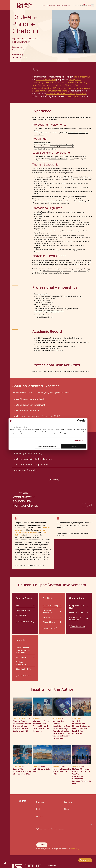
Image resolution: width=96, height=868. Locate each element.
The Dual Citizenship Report (49, 157)
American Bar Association (42, 300)
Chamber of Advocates (41, 294)
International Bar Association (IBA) (45, 298)
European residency (46, 80)
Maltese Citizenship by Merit (56, 171)
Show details (79, 441)
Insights (67, 6)
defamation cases (43, 273)
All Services (54, 479)
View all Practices (50, 628)
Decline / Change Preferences (48, 446)
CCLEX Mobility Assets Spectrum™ (56, 187)
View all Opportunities (78, 626)
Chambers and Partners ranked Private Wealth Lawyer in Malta (54, 147)
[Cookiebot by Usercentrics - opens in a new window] (78, 421)
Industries (60, 6)
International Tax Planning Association (46, 307)
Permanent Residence (59, 220)
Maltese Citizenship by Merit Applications (66, 94)
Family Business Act (71, 192)
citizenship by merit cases (62, 271)
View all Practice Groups (25, 621)
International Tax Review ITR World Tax (62, 145)
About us (45, 6)
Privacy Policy (74, 849)
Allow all (74, 446)
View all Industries (23, 675)
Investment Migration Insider (58, 159)
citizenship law (72, 96)
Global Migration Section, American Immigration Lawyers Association (56, 309)
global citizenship (82, 77)
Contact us (85, 860)
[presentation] (50, 836)
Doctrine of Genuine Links (66, 177)
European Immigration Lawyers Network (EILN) (49, 311)
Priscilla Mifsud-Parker (30, 533)
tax (89, 269)
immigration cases (80, 271)
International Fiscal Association (44, 302)
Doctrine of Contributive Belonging (58, 183)
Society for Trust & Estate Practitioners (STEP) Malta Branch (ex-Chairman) (58, 296)
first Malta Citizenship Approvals (55, 227)
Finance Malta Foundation (42, 315)
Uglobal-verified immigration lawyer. (45, 149)
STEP (72, 159)
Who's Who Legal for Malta (42, 143)
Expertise (52, 6)
